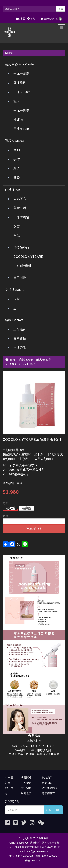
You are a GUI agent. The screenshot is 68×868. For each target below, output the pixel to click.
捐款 (17, 299)
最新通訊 (26, 793)
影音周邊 (20, 278)
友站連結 (20, 339)
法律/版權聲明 (50, 788)
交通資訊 (20, 348)
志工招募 (26, 788)
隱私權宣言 (48, 793)
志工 (17, 308)
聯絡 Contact (14, 320)
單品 (17, 236)
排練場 (18, 120)
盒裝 (17, 226)
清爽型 (27, 508)
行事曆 (20, 19)
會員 (31, 19)
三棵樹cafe (21, 129)
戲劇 (17, 150)
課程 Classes (14, 141)
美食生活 (20, 208)
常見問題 (47, 783)
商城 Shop (12, 190)
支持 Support (14, 290)
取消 (58, 810)
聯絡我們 (47, 777)
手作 (17, 159)
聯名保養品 (21, 247)
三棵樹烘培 (21, 217)
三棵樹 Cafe (22, 92)
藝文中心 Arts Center (20, 64)
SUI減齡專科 (22, 266)
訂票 (8, 783)
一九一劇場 (21, 74)
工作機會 (20, 329)
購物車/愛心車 (51, 19)
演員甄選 (26, 777)
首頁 (10, 360)
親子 (17, 168)
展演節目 (20, 83)
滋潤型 (10, 508)
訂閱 (49, 810)
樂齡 (17, 178)
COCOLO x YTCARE (28, 257)
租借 (17, 101)
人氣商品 (20, 199)
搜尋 (61, 9)
